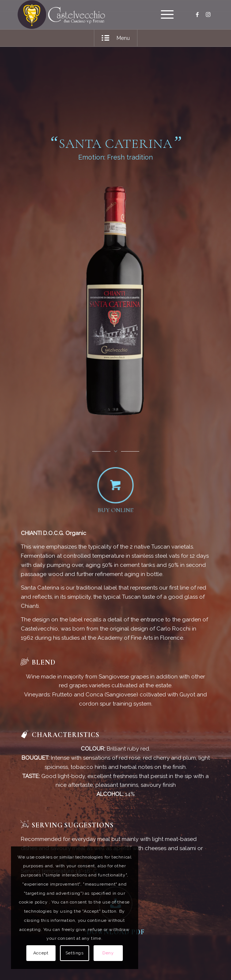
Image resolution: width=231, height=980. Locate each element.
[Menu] (164, 15)
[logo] (96, 15)
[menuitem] (164, 15)
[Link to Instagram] (208, 15)
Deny (108, 953)
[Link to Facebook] (197, 15)
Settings (75, 953)
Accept (41, 953)
